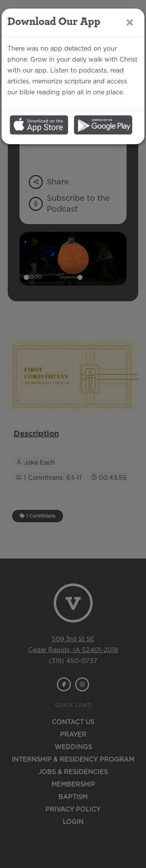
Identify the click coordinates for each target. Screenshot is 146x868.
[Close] (130, 22)
